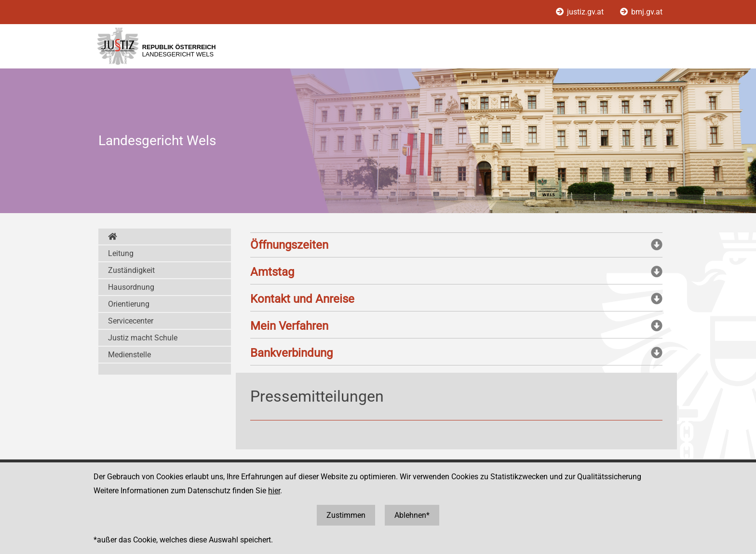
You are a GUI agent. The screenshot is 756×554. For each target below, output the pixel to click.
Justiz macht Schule (143, 338)
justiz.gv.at (581, 12)
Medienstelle (129, 355)
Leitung (121, 253)
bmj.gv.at (641, 12)
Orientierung (129, 304)
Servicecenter (131, 321)
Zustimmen (346, 515)
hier (274, 491)
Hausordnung (131, 287)
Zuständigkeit (131, 270)
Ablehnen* (412, 515)
